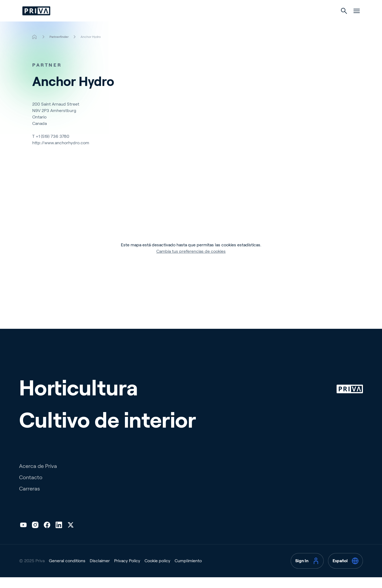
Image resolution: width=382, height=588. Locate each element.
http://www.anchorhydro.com (61, 154)
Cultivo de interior (216, 22)
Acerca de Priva (38, 477)
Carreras (29, 499)
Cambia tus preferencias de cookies (191, 262)
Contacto (31, 488)
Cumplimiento (188, 571)
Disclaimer (100, 571)
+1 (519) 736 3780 (53, 147)
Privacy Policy (127, 571)
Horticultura (166, 22)
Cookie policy (157, 571)
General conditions (67, 571)
